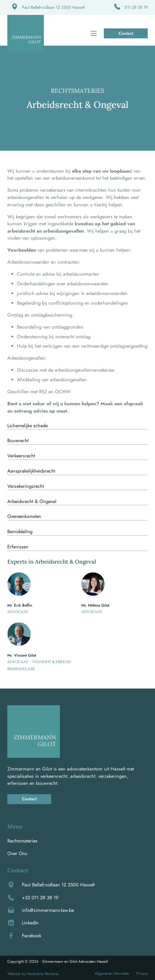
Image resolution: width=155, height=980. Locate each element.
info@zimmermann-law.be (48, 910)
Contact (126, 33)
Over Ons (17, 853)
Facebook (32, 936)
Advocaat (18, 612)
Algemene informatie (112, 973)
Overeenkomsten (24, 516)
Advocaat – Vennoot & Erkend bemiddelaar (39, 665)
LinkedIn (30, 923)
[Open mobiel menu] (94, 33)
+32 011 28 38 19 (40, 897)
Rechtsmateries (22, 841)
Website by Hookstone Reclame (33, 974)
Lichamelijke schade (27, 425)
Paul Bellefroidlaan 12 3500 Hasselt (53, 7)
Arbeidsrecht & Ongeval (32, 501)
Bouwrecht (18, 440)
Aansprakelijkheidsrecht (31, 471)
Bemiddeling (20, 531)
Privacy (142, 973)
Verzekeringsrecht (26, 486)
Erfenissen (18, 547)
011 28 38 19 (136, 7)
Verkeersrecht (21, 456)
